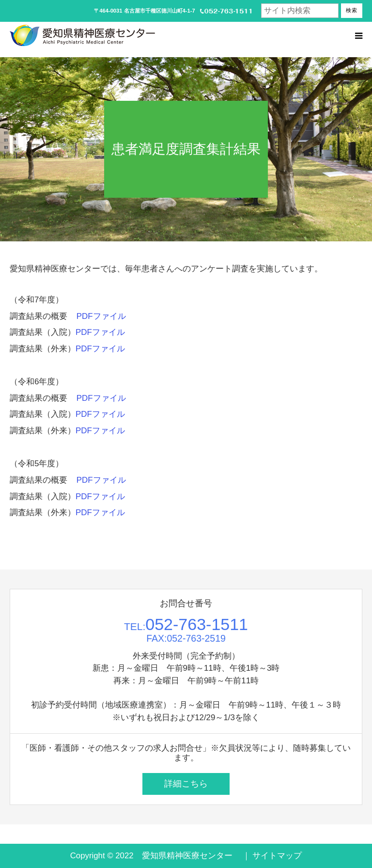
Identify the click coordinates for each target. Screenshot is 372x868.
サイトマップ (277, 856)
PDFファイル (101, 316)
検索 (352, 10)
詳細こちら (186, 784)
